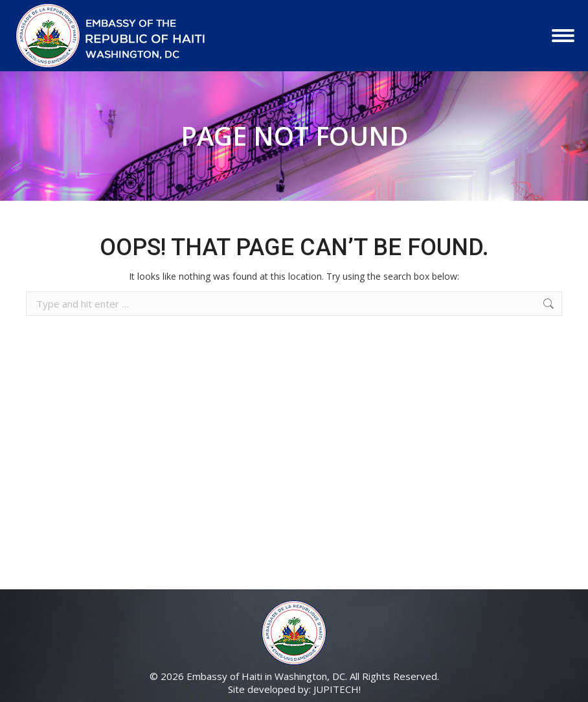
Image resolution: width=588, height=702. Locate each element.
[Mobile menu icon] (563, 36)
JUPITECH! (337, 689)
